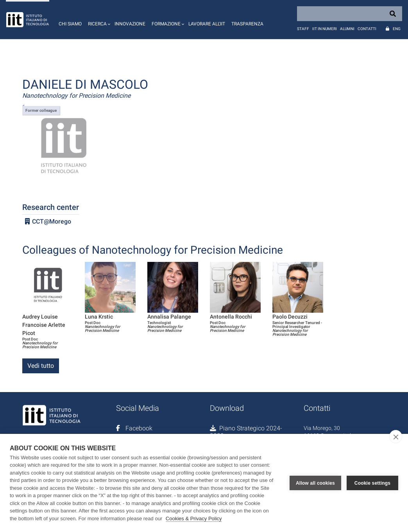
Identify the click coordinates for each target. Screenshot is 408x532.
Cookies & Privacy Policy (194, 519)
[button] (98, 20)
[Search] (350, 14)
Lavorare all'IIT (207, 24)
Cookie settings (372, 483)
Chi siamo (70, 24)
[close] (396, 437)
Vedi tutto (41, 366)
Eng (397, 29)
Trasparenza (247, 24)
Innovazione (130, 24)
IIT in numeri (325, 29)
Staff (303, 29)
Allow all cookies (315, 483)
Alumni (347, 29)
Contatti (367, 29)
